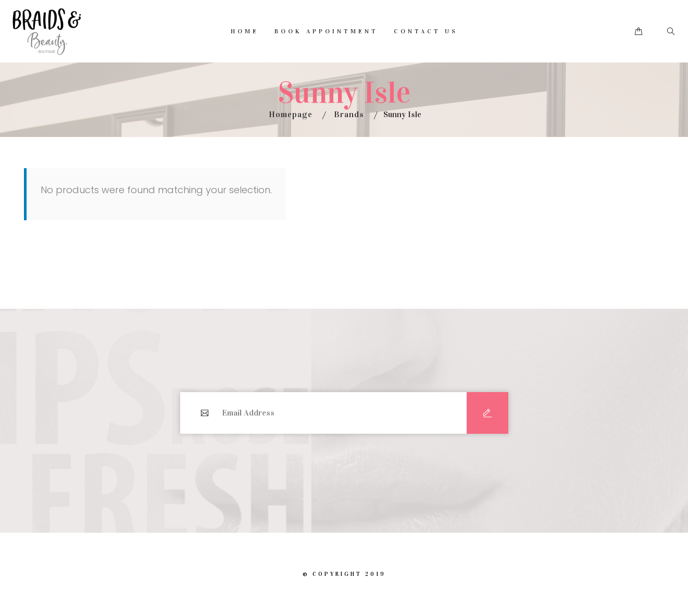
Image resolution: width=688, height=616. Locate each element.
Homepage (291, 114)
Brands (349, 114)
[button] (639, 32)
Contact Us (426, 31)
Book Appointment (326, 31)
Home (245, 31)
